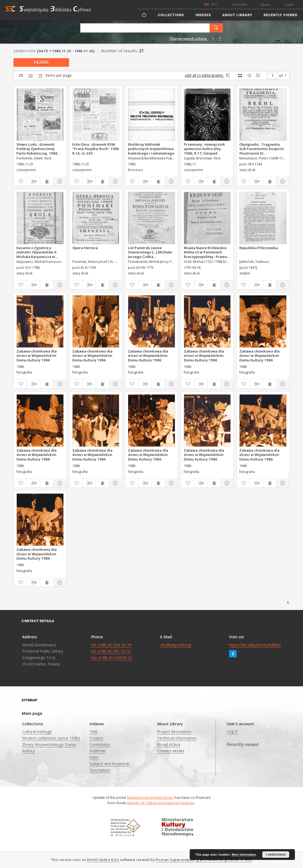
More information (244, 855)
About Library (237, 15)
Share (266, 5)
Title (93, 732)
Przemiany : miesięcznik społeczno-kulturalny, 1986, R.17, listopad (204, 149)
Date (94, 757)
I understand (276, 855)
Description (100, 770)
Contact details (171, 751)
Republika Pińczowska (259, 248)
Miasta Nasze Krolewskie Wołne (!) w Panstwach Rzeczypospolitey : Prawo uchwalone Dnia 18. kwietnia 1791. (205, 252)
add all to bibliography (208, 75)
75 (40, 76)
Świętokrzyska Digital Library (150, 797)
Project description (174, 732)
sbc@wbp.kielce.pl (176, 645)
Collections (171, 15)
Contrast (240, 4)
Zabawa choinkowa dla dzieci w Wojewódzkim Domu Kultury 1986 (37, 355)
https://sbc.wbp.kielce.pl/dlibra (255, 645)
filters (41, 62)
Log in (232, 731)
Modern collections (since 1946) (51, 738)
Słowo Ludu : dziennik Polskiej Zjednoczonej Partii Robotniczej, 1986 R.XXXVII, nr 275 (37, 149)
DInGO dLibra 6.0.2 (103, 860)
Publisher (98, 751)
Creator (96, 738)
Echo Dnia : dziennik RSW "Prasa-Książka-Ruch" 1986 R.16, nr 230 (96, 149)
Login (289, 4)
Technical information (177, 738)
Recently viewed (280, 15)
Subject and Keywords (110, 764)
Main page (32, 713)
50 (30, 76)
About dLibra (169, 745)
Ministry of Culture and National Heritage (161, 803)
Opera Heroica (85, 248)
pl (215, 4)
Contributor (100, 745)
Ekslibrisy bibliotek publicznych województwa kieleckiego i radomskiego (151, 149)
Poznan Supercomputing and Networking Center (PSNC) (204, 860)
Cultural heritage (37, 732)
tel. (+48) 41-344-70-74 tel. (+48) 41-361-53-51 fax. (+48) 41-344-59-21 (112, 651)
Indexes (203, 15)
